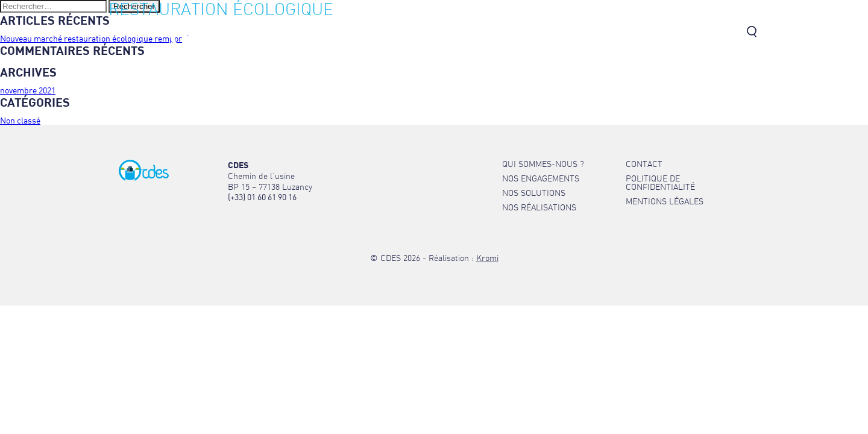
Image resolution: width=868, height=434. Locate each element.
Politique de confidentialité (660, 183)
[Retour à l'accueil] (217, 49)
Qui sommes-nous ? (386, 33)
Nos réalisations (657, 33)
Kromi (487, 258)
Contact (722, 33)
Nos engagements (483, 33)
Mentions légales (665, 201)
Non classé (20, 120)
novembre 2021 (28, 90)
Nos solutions (571, 33)
